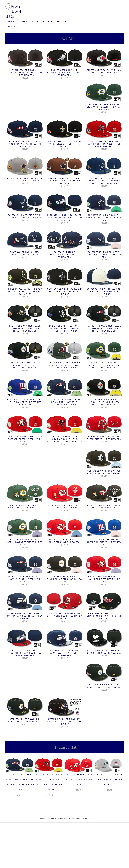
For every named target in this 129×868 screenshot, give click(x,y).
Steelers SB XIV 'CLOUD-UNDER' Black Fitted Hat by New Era (104, 474)
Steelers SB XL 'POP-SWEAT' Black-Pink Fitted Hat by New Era (64, 581)
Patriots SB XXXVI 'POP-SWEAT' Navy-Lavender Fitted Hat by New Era (25, 581)
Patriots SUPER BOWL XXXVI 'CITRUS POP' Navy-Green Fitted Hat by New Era (64, 404)
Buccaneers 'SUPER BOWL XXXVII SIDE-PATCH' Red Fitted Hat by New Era (104, 145)
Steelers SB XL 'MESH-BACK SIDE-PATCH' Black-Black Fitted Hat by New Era (25, 367)
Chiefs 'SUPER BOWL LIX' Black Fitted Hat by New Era (104, 73)
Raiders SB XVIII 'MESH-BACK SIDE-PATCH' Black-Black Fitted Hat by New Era (64, 330)
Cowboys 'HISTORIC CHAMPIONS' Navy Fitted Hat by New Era (64, 256)
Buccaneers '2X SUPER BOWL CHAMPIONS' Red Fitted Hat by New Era (64, 618)
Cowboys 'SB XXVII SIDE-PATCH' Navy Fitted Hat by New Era (25, 218)
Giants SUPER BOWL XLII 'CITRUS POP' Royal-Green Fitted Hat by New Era (25, 404)
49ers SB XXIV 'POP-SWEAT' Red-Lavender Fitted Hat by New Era (104, 581)
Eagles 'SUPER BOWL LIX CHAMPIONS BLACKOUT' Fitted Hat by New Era (25, 74)
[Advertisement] (64, 850)
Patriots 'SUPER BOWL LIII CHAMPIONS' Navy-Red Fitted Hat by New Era (25, 655)
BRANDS (61, 21)
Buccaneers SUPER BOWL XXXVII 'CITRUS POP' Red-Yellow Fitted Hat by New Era (64, 441)
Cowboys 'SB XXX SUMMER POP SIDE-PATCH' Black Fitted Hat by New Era (25, 293)
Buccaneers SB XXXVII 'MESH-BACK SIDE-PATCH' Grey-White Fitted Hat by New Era (64, 367)
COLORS (48, 21)
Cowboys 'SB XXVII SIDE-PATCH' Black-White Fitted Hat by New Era (64, 293)
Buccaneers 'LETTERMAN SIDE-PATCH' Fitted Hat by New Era (104, 440)
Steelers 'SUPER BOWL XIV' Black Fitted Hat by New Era (104, 688)
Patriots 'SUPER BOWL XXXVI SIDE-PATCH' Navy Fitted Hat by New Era (25, 145)
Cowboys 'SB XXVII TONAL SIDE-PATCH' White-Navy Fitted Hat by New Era (104, 293)
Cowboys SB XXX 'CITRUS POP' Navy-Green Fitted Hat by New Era (104, 219)
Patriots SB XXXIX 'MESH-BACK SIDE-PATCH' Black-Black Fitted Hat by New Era (104, 330)
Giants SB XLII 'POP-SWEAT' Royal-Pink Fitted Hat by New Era (104, 544)
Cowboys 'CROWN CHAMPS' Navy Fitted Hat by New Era (25, 255)
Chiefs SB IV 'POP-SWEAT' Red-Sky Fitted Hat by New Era (64, 543)
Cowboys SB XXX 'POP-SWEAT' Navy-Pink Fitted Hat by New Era (104, 256)
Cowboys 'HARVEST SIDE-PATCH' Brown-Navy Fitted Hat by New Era (64, 182)
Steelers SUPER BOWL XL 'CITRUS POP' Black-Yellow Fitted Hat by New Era (104, 404)
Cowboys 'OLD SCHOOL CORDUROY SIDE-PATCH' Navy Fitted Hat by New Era (104, 182)
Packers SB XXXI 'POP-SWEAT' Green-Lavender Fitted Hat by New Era (25, 544)
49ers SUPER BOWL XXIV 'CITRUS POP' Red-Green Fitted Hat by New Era (25, 441)
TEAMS (12, 21)
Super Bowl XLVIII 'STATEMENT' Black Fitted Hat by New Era (104, 654)
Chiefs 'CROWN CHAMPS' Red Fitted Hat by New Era (64, 508)
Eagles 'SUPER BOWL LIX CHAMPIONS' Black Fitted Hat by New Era (64, 74)
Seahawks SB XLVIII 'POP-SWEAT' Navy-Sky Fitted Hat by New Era (25, 618)
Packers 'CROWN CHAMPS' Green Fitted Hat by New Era (25, 508)
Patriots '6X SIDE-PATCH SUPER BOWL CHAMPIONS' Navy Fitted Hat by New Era (64, 219)
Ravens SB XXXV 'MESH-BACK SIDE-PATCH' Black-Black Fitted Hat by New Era (25, 330)
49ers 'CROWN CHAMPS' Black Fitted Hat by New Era (104, 508)
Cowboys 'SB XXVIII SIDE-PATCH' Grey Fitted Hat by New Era (25, 181)
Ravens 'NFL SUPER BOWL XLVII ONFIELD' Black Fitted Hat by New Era (64, 724)
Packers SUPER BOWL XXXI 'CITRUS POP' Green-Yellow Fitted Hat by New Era (104, 367)
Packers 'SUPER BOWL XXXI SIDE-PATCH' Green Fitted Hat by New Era (104, 108)
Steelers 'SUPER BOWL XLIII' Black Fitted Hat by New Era (25, 722)
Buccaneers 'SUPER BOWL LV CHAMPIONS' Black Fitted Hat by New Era (104, 618)
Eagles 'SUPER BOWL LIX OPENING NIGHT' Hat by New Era (109, 784)
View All (12, 26)
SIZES (35, 21)
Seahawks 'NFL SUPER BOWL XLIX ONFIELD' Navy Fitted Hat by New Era (64, 655)
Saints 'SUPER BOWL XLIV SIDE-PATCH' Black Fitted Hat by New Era (64, 145)
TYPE (24, 21)
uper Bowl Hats (13, 11)
